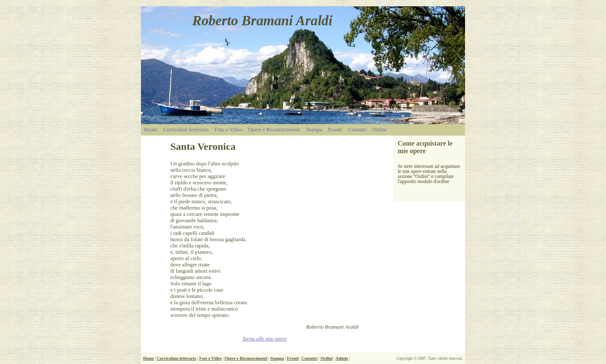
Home (150, 130)
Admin (342, 358)
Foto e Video (229, 130)
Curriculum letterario (186, 130)
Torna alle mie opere (264, 339)
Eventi (335, 130)
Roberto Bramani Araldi (262, 20)
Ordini (379, 130)
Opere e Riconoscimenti (274, 130)
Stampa (314, 130)
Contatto (357, 130)
